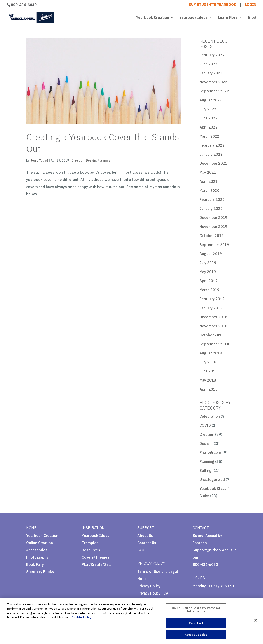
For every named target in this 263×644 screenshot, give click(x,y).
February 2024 (212, 55)
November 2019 (213, 227)
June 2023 (209, 64)
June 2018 (209, 371)
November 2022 (213, 82)
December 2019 (213, 218)
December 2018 (213, 317)
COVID (205, 425)
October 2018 (212, 335)
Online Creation (40, 543)
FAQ (141, 550)
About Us (145, 536)
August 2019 (211, 254)
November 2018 (213, 326)
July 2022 (208, 109)
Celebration (210, 416)
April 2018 (209, 389)
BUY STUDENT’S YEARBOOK (213, 5)
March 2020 (209, 190)
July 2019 (208, 263)
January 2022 (211, 154)
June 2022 (209, 118)
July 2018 (208, 362)
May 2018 (208, 380)
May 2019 (208, 272)
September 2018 (214, 344)
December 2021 (213, 163)
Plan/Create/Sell (96, 564)
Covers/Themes (96, 557)
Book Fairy (35, 564)
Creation (78, 160)
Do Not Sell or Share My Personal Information (196, 610)
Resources (91, 550)
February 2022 (212, 145)
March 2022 (209, 136)
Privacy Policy (149, 586)
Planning (104, 160)
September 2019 (214, 245)
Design (91, 160)
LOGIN (251, 5)
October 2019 (212, 236)
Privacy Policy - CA (153, 593)
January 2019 (211, 308)
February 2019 (212, 299)
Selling (205, 471)
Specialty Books (40, 572)
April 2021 (209, 181)
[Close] (256, 620)
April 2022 (209, 127)
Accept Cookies (196, 635)
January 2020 (211, 208)
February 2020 (212, 199)
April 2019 (209, 281)
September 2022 (214, 91)
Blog (252, 18)
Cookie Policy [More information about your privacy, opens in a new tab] (81, 617)
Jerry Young (39, 160)
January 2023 (211, 73)
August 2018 (211, 353)
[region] (131, 621)
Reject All (196, 623)
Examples (90, 543)
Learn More (228, 18)
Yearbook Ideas (194, 18)
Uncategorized (212, 480)
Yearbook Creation (153, 18)
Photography (211, 452)
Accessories (37, 550)
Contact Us (147, 543)
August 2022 (211, 100)
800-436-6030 (24, 5)
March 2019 (209, 290)
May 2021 (208, 172)
